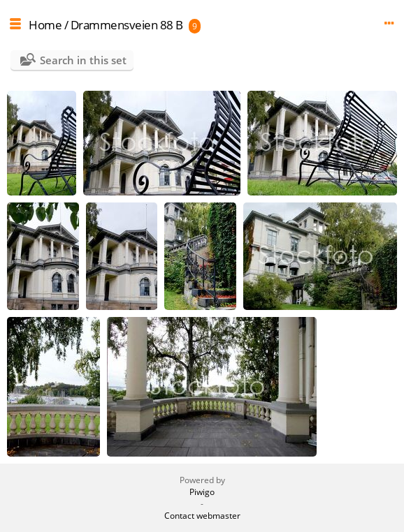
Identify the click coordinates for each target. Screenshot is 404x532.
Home (45, 25)
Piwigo (202, 492)
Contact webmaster (202, 516)
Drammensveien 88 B (127, 25)
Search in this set (83, 60)
